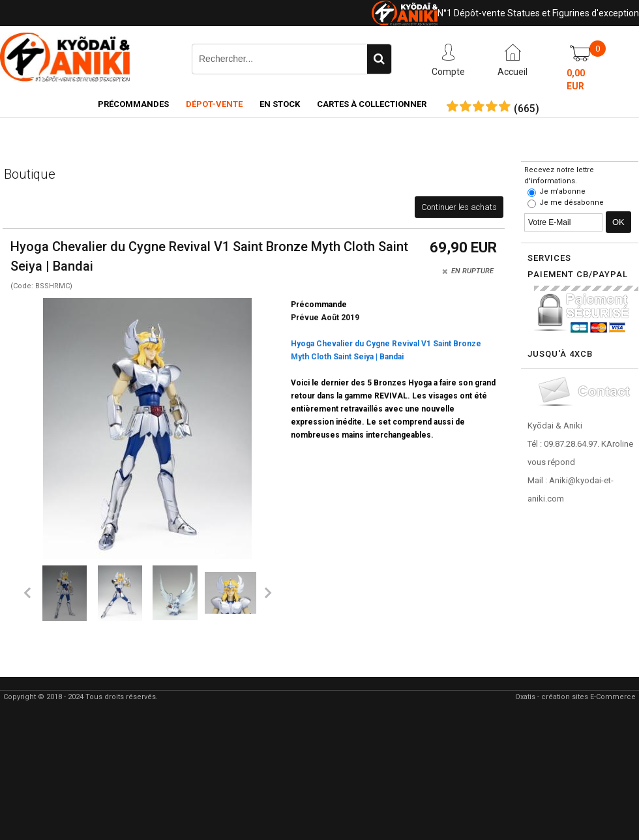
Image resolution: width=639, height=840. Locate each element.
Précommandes (133, 104)
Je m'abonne (562, 191)
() (527, 109)
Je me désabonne (572, 202)
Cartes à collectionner (372, 104)
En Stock (280, 104)
